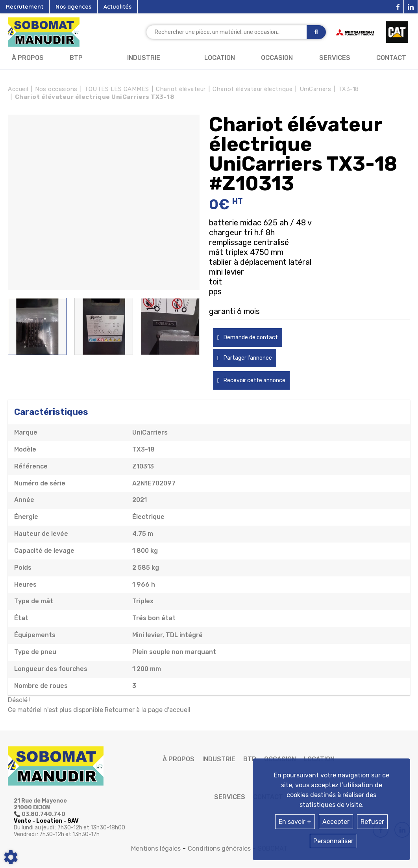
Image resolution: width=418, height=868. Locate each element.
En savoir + (295, 822)
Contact (391, 58)
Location (220, 58)
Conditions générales (219, 849)
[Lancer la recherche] (316, 32)
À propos (28, 58)
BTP (76, 58)
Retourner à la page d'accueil (148, 710)
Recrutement (25, 7)
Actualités (117, 7)
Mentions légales (156, 849)
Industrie (144, 58)
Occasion (277, 58)
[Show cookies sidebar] (11, 857)
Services (335, 58)
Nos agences (73, 7)
